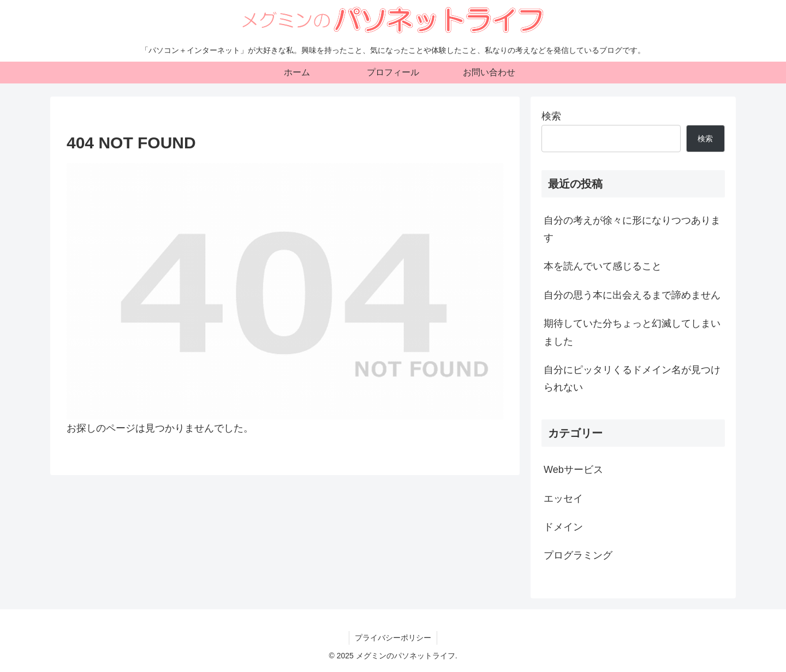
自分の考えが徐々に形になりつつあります (632, 229)
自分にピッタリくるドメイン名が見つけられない (632, 379)
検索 (551, 116)
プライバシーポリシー (393, 638)
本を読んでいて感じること (603, 266)
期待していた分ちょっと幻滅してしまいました (632, 332)
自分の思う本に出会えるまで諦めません (632, 295)
